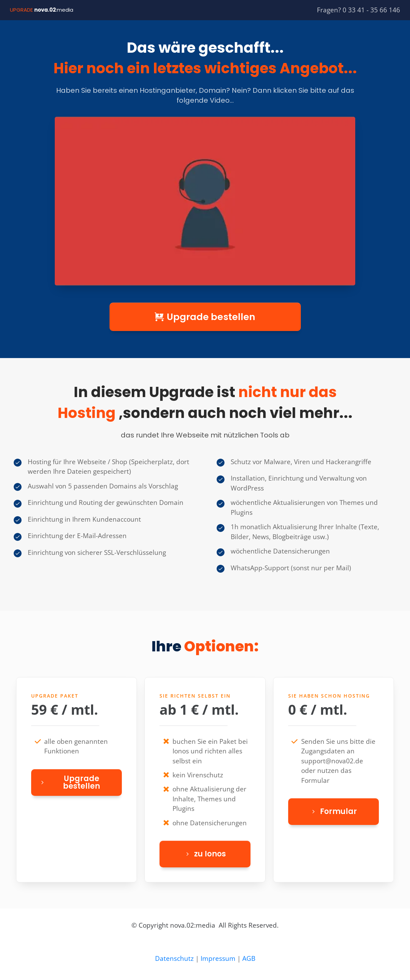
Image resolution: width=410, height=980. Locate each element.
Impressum (218, 958)
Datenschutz (174, 958)
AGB (249, 958)
